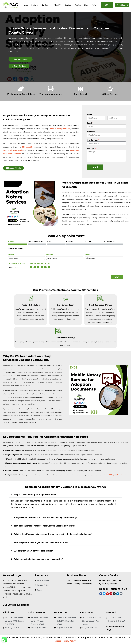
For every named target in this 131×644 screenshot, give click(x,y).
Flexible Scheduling (31, 305)
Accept (59, 641)
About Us (58, 5)
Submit (95, 167)
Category (50, 254)
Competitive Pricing (66, 338)
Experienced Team (65, 305)
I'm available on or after (17, 263)
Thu (42, 263)
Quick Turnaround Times (100, 305)
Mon (31, 263)
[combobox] (106, 143)
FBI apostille (28, 147)
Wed (38, 263)
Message (91, 149)
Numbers (91, 132)
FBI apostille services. (118, 475)
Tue (35, 263)
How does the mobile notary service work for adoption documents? (45, 526)
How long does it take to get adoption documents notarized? (42, 542)
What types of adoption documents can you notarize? (39, 559)
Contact (68, 5)
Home (25, 5)
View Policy (70, 641)
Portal (94, 5)
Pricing (78, 5)
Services (46, 5)
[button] (65, 494)
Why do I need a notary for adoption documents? (36, 494)
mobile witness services (14, 150)
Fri (45, 263)
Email (90, 123)
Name (90, 114)
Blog (86, 5)
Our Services (93, 140)
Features (35, 5)
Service (87, 254)
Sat (49, 263)
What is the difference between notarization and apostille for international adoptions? (53, 534)
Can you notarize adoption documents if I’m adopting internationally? (46, 517)
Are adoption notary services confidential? (34, 551)
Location (11, 254)
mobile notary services (60, 129)
